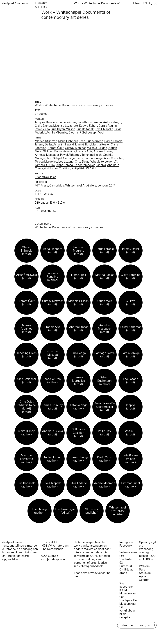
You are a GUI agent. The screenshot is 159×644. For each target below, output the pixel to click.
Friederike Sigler (45, 177)
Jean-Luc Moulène (91, 141)
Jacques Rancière (46, 122)
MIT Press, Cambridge (49, 186)
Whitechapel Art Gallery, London (86, 186)
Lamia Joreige (94, 158)
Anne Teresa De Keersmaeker (75, 165)
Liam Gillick (83, 145)
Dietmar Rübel (78, 133)
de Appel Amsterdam (16, 3)
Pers (142, 570)
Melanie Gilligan (97, 148)
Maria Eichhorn (68, 141)
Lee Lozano (66, 162)
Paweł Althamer (70, 155)
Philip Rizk (78, 168)
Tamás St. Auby (45, 165)
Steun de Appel (145, 575)
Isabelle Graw (67, 122)
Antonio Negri (112, 122)
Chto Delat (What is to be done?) (96, 162)
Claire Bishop (43, 126)
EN (145, 3)
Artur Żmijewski (64, 145)
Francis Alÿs (84, 151)
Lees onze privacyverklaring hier (92, 575)
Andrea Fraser (103, 151)
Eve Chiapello (104, 129)
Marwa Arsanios (64, 151)
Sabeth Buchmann (90, 122)
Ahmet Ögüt (56, 148)
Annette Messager (47, 155)
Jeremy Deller (43, 145)
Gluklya (48, 151)
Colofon (144, 580)
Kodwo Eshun (88, 126)
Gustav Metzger (75, 148)
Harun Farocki (113, 141)
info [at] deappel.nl (53, 559)
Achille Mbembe (57, 133)
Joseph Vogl (96, 133)
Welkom (144, 566)
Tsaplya (101, 165)
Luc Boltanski (85, 129)
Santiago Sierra (73, 158)
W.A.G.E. (92, 168)
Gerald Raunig (108, 126)
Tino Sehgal (54, 158)
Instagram (126, 542)
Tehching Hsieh (92, 155)
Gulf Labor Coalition (57, 168)
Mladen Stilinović (46, 141)
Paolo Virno (42, 129)
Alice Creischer (114, 158)
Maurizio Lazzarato (66, 126)
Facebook (126, 546)
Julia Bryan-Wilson (63, 129)
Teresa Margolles (46, 162)
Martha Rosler (100, 145)
